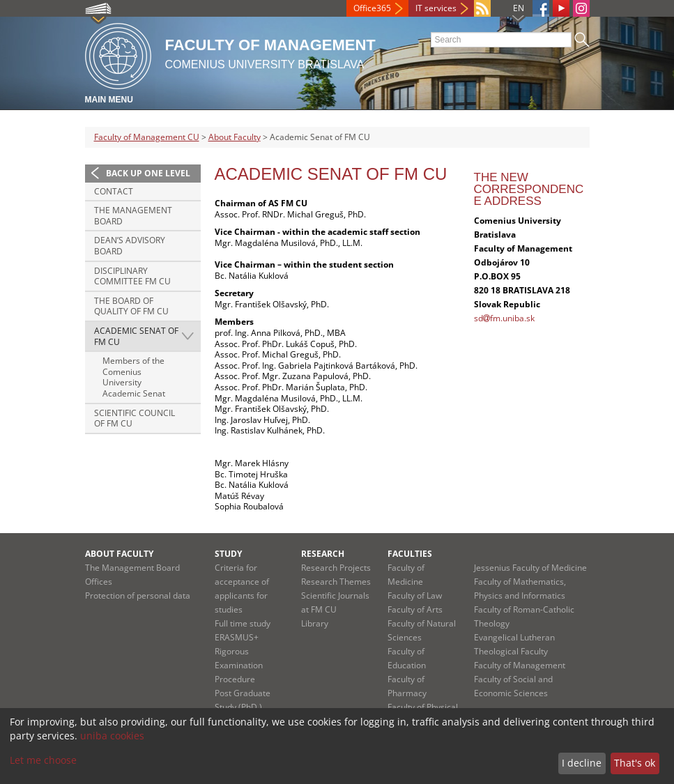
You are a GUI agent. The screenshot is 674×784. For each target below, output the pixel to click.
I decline (582, 763)
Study (228, 554)
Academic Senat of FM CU (136, 336)
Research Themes (336, 582)
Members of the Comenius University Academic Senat (134, 377)
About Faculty (235, 137)
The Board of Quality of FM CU (131, 306)
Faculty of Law (415, 595)
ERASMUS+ (237, 637)
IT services (436, 8)
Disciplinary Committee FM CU (132, 276)
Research (323, 554)
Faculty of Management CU (147, 137)
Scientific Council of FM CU (135, 418)
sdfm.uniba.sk (504, 318)
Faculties (410, 554)
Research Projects (336, 568)
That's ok (635, 763)
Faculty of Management (520, 665)
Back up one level (148, 173)
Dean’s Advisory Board (130, 246)
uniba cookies (112, 736)
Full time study (243, 623)
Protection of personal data (138, 595)
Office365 (372, 8)
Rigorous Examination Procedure (239, 665)
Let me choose (43, 760)
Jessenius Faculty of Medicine (530, 568)
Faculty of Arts (415, 609)
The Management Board (133, 216)
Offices (99, 582)
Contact (114, 191)
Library (315, 623)
